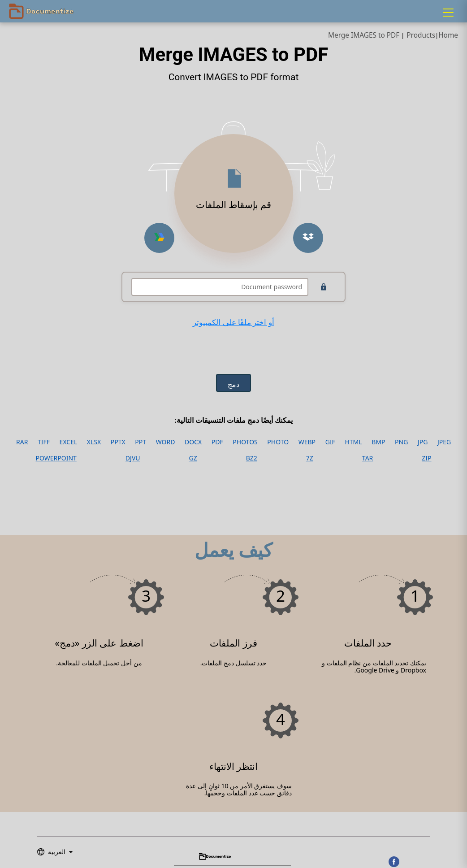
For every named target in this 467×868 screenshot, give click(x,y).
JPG (423, 442)
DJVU (133, 458)
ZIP (426, 458)
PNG (401, 442)
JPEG (444, 442)
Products (421, 35)
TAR (368, 458)
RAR (22, 442)
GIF (330, 442)
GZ (193, 458)
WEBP (307, 442)
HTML (353, 442)
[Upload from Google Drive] (159, 238)
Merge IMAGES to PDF (364, 35)
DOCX (193, 442)
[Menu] (448, 13)
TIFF (44, 442)
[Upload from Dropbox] (308, 238)
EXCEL (69, 442)
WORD (166, 442)
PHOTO (278, 442)
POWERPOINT (56, 458)
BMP (378, 442)
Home (448, 35)
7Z (310, 458)
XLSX (94, 442)
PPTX (118, 442)
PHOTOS (245, 442)
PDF (217, 442)
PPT (141, 442)
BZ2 (252, 458)
